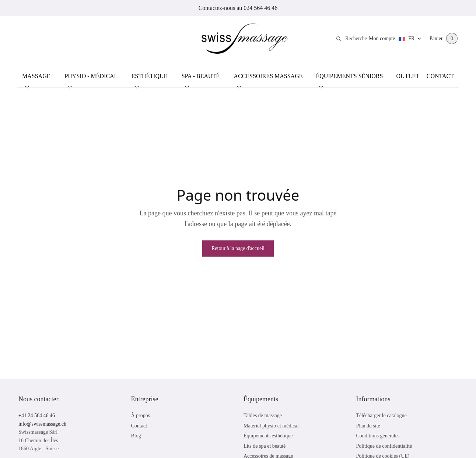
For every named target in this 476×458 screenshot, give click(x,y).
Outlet (408, 76)
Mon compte (381, 38)
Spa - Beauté (201, 80)
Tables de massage (263, 415)
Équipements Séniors (350, 80)
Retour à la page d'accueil (238, 248)
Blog (136, 436)
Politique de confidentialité (384, 446)
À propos (141, 415)
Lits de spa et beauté (265, 446)
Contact (440, 76)
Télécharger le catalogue (381, 415)
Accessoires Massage (268, 80)
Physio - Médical (91, 80)
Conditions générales (378, 436)
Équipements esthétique (268, 436)
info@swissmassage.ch (42, 424)
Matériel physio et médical (271, 426)
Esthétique (150, 80)
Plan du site (368, 426)
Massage (36, 80)
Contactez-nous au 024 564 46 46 (238, 8)
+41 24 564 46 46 (37, 415)
